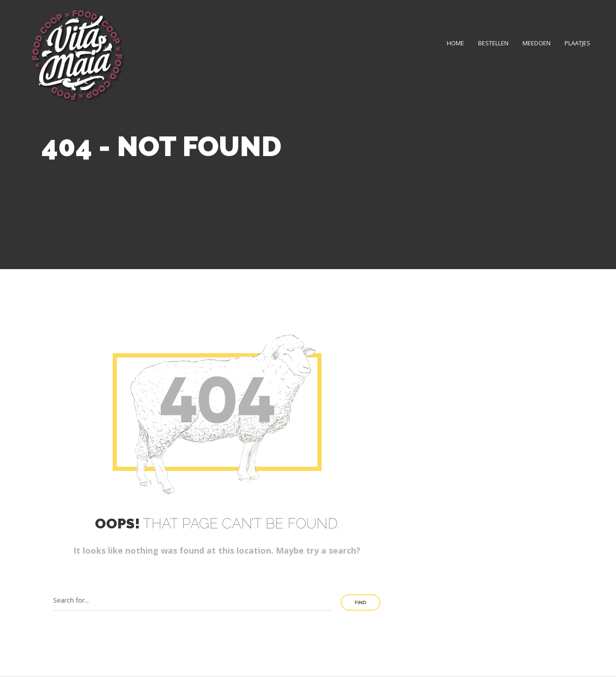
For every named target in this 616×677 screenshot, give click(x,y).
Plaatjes (577, 43)
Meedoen (537, 43)
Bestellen (493, 43)
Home (455, 43)
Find (361, 602)
